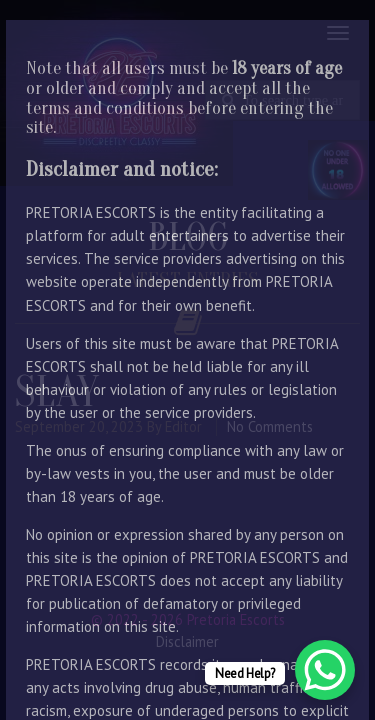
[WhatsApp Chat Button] (325, 670)
